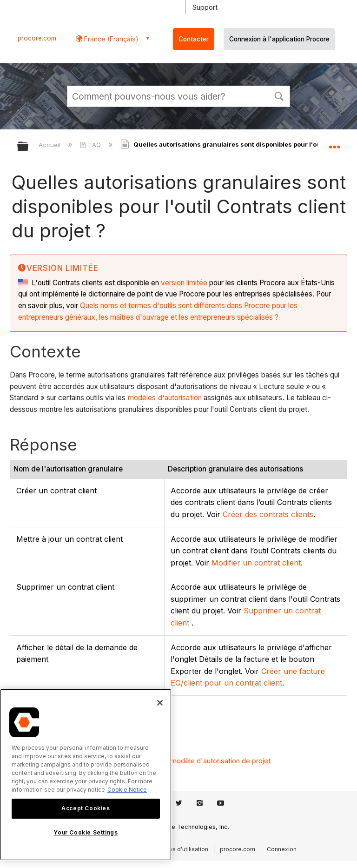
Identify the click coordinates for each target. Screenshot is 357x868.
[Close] (160, 703)
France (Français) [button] (110, 39)
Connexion (282, 849)
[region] (86, 775)
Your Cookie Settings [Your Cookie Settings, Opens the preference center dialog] (86, 832)
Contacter (194, 39)
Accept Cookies (86, 808)
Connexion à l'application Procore (279, 39)
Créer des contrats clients (268, 514)
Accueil (50, 145)
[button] (279, 95)
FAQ (91, 145)
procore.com (37, 38)
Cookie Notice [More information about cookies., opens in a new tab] (127, 790)
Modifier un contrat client (256, 563)
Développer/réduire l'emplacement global (334, 143)
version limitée (184, 283)
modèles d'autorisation (165, 398)
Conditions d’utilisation (177, 849)
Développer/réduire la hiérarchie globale (29, 147)
